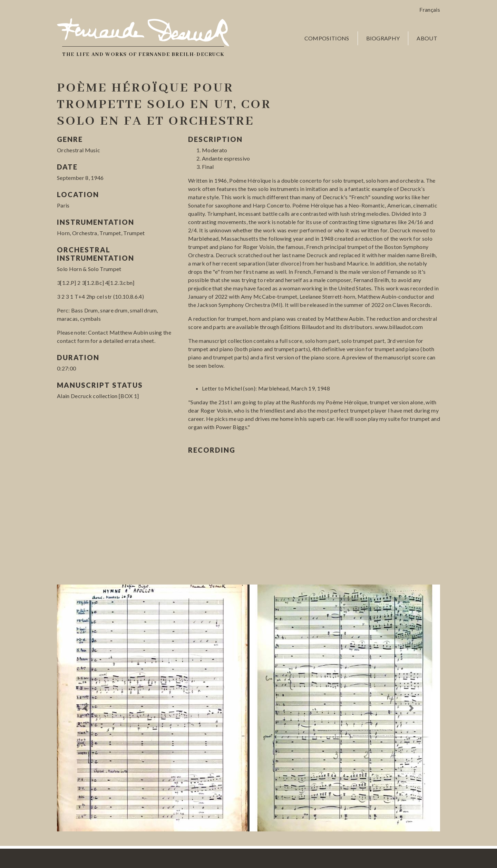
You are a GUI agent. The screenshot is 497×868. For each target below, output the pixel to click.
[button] (86, 708)
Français (430, 9)
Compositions (327, 38)
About (427, 38)
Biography (383, 38)
